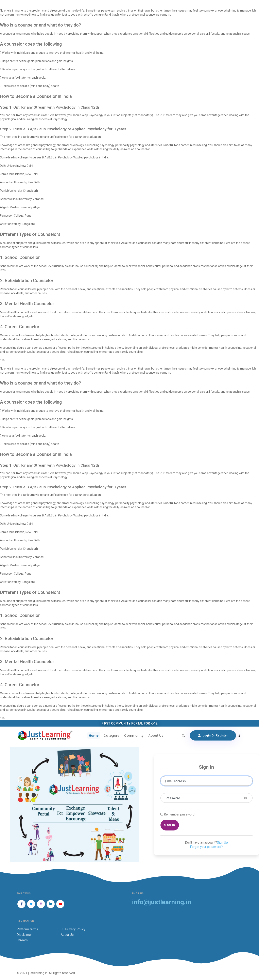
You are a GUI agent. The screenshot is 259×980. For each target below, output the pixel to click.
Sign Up (222, 843)
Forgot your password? (206, 847)
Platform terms (27, 929)
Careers (22, 940)
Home (94, 736)
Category (111, 736)
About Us (156, 736)
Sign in (170, 825)
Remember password (179, 814)
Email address (176, 781)
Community (134, 736)
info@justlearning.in (162, 902)
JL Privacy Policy (73, 929)
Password (173, 798)
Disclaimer (24, 935)
